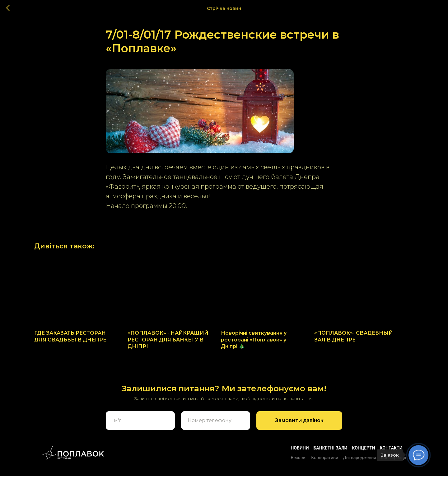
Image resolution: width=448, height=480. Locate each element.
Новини (300, 452)
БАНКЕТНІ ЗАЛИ (331, 452)
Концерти (363, 452)
